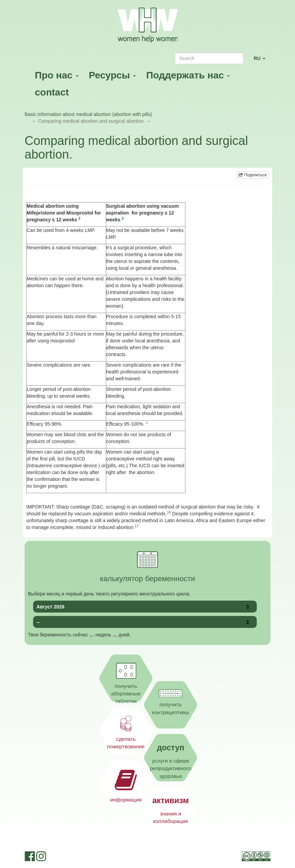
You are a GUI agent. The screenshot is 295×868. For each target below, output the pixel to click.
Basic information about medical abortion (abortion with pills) (88, 114)
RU (262, 61)
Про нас (57, 75)
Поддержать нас (188, 75)
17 (137, 526)
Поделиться (253, 175)
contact (52, 92)
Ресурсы (112, 75)
